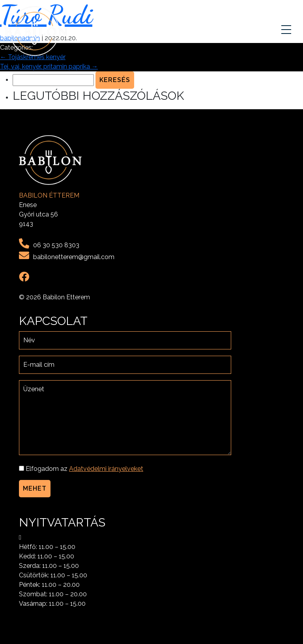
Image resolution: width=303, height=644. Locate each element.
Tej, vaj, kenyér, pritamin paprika (49, 66)
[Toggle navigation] (287, 31)
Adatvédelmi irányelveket (106, 469)
